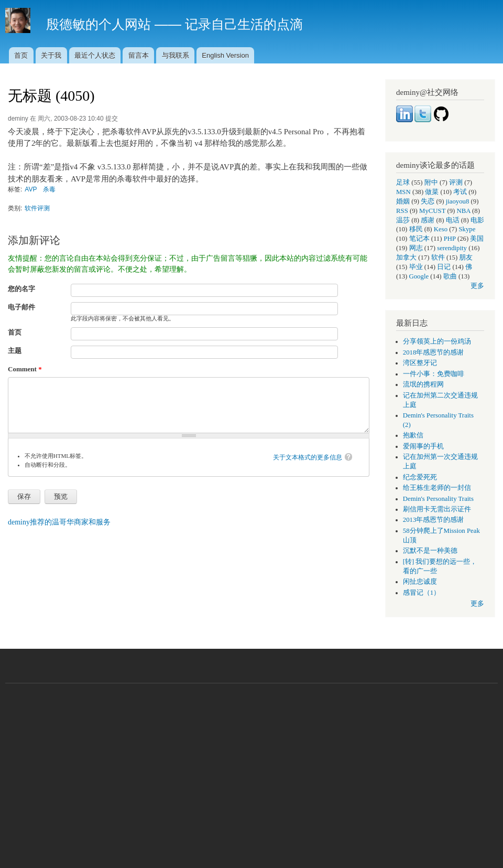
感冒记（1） (422, 593)
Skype (467, 229)
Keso (441, 229)
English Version (225, 55)
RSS (402, 211)
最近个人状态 (95, 55)
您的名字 (21, 289)
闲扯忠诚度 (420, 582)
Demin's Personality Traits (438, 499)
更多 (477, 286)
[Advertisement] (251, 770)
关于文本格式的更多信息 (308, 457)
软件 (438, 258)
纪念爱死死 (420, 477)
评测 (456, 183)
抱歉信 (413, 435)
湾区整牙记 (420, 363)
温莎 (403, 220)
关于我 (51, 55)
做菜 (432, 192)
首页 (21, 55)
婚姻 (403, 201)
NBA (464, 211)
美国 (477, 239)
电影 (477, 220)
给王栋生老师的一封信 (437, 488)
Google (419, 276)
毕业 (416, 267)
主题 (15, 351)
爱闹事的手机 (423, 446)
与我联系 (176, 55)
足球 (403, 183)
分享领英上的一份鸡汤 (437, 341)
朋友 (466, 258)
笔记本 (419, 239)
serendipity (452, 248)
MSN (403, 192)
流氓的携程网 (423, 384)
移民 (416, 229)
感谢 (428, 220)
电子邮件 (21, 307)
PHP (450, 239)
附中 (431, 183)
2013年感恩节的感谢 (434, 520)
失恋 (428, 201)
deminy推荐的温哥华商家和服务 (59, 522)
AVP (31, 189)
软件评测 (37, 208)
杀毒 (49, 189)
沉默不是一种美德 (430, 551)
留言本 (139, 55)
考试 (460, 192)
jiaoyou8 (458, 201)
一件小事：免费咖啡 (434, 374)
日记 (444, 267)
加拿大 (406, 258)
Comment (25, 369)
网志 (416, 248)
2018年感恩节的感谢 (434, 352)
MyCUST (432, 211)
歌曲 (450, 276)
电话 (453, 220)
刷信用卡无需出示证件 (437, 509)
